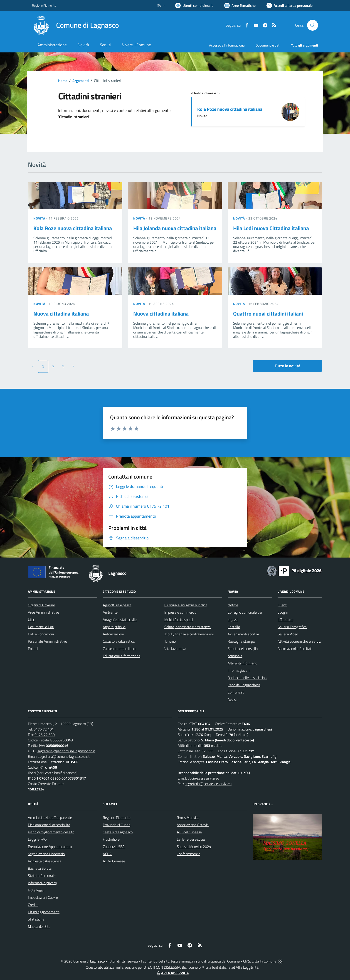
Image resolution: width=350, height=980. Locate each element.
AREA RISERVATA (172, 973)
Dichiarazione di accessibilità (49, 825)
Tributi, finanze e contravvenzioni (189, 634)
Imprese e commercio (180, 612)
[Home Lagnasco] (75, 25)
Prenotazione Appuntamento (50, 847)
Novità (40, 218)
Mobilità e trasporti (179, 620)
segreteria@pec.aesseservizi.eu (208, 784)
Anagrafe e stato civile (120, 620)
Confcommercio (189, 854)
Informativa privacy (42, 883)
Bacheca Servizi (40, 868)
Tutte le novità (287, 366)
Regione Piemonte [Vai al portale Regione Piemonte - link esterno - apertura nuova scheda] (44, 5)
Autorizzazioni (113, 634)
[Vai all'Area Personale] (290, 5)
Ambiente (110, 612)
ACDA (107, 854)
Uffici (32, 620)
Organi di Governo (41, 605)
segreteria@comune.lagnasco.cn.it (64, 756)
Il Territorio (285, 620)
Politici (33, 649)
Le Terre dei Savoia (191, 839)
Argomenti (81, 81)
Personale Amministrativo (47, 641)
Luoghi (283, 612)
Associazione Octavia (193, 825)
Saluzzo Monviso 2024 (194, 847)
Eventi (282, 605)
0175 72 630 (45, 735)
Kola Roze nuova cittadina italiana (230, 109)
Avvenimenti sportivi (243, 634)
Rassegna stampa (241, 641)
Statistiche (36, 919)
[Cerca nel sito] (313, 25)
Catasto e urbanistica (119, 641)
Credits (33, 905)
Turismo (170, 641)
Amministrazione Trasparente (50, 817)
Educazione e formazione (122, 656)
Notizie (233, 605)
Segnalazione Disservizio (46, 854)
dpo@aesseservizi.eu (203, 778)
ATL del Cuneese (189, 832)
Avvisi (232, 699)
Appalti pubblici (114, 627)
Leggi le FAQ (37, 839)
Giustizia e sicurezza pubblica (186, 605)
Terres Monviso (188, 817)
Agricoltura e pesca (117, 605)
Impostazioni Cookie (43, 897)
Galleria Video (288, 634)
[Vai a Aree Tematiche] (240, 5)
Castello (234, 627)
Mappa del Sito (39, 926)
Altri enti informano (242, 663)
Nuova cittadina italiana (61, 314)
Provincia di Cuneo (117, 825)
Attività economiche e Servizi (299, 641)
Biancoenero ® (193, 967)
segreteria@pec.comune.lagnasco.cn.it (66, 751)
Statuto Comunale (42, 876)
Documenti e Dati (41, 627)
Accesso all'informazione (227, 45)
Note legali (36, 890)
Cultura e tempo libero (120, 649)
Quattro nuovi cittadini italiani (268, 314)
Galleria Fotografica (292, 627)
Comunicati (236, 692)
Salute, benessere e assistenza (187, 627)
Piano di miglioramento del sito (51, 832)
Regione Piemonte (117, 817)
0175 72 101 (44, 729)
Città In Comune (264, 961)
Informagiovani (239, 670)
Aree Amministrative (43, 612)
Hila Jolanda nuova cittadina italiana (175, 228)
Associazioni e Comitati (295, 649)
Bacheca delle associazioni (248, 678)
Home (63, 81)
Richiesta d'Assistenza (45, 861)
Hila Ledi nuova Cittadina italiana (271, 228)
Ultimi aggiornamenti (44, 912)
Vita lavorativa (175, 649)
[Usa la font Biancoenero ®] (194, 5)
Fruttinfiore (111, 839)
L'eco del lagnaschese (244, 685)
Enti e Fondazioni (41, 634)
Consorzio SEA (114, 847)
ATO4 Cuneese (114, 861)
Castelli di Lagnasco (118, 832)
